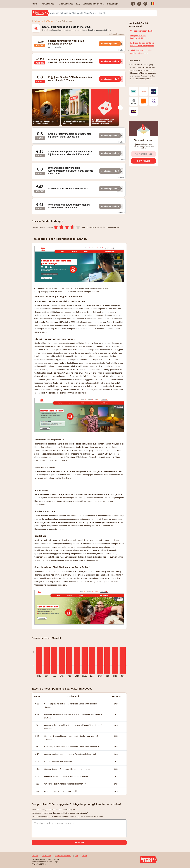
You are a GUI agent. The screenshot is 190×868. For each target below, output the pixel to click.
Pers (77, 856)
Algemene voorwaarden (63, 856)
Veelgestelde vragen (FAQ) (141, 31)
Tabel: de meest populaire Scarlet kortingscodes (141, 52)
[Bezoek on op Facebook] (133, 4)
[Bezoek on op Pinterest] (145, 4)
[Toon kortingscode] (110, 44)
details (121, 50)
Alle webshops (66, 4)
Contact (84, 856)
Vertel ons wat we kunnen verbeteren (55, 823)
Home (35, 4)
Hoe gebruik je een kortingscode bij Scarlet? (140, 37)
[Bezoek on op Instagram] (139, 4)
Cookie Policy (46, 856)
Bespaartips (113, 4)
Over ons (35, 856)
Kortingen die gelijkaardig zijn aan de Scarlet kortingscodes (142, 44)
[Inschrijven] (143, 161)
